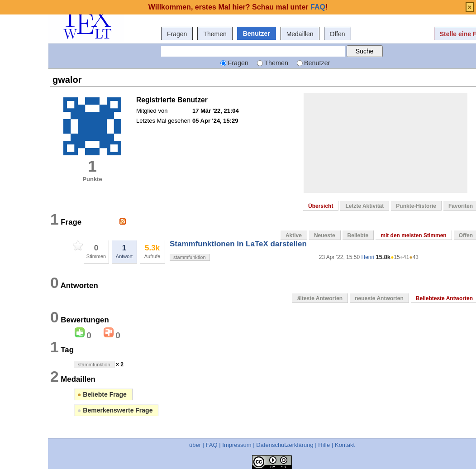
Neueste (325, 235)
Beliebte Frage (102, 394)
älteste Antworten (320, 298)
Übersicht (321, 206)
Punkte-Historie (416, 206)
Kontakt (345, 445)
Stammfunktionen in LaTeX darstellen (238, 244)
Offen (338, 34)
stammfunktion (190, 257)
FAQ (212, 445)
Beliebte (358, 235)
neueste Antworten (379, 298)
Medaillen (300, 34)
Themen (215, 34)
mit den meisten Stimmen (413, 235)
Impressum (237, 445)
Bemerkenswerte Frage (115, 410)
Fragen (177, 34)
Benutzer (257, 34)
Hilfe (324, 445)
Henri (368, 257)
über (195, 445)
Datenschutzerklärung (285, 445)
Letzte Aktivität (364, 206)
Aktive (294, 235)
